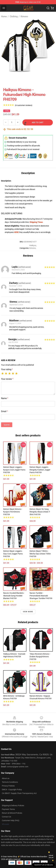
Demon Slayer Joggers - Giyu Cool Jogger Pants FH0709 (13, 554)
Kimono (24, 16)
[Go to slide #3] (35, 79)
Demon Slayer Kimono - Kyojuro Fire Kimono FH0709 (13, 512)
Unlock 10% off (51, 856)
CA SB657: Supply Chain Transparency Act (19, 793)
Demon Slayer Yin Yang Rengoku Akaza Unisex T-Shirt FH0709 (40, 512)
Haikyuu (33, 245)
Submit (7, 425)
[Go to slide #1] (7, 79)
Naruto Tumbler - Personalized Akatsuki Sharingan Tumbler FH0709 (41, 596)
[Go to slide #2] (21, 79)
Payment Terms (8, 809)
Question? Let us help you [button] (44, 865)
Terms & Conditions (10, 782)
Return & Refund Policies (12, 813)
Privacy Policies (8, 786)
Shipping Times (36, 222)
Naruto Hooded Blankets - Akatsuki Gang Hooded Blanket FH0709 (14, 596)
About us (6, 778)
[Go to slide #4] (49, 79)
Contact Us (6, 817)
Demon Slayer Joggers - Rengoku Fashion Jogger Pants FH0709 (40, 470)
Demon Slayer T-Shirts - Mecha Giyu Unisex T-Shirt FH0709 (40, 554)
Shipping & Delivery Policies (13, 806)
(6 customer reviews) (24, 105)
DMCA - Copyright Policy (12, 790)
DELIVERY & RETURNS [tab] (12, 214)
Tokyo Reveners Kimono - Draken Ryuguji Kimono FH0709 (40, 657)
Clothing (14, 16)
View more (28, 612)
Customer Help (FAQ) (11, 820)
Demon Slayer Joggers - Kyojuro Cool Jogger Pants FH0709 (14, 470)
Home (4, 16)
